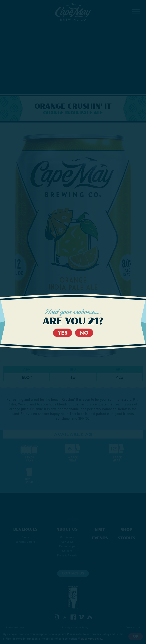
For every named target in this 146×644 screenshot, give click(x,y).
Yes (63, 333)
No (84, 333)
